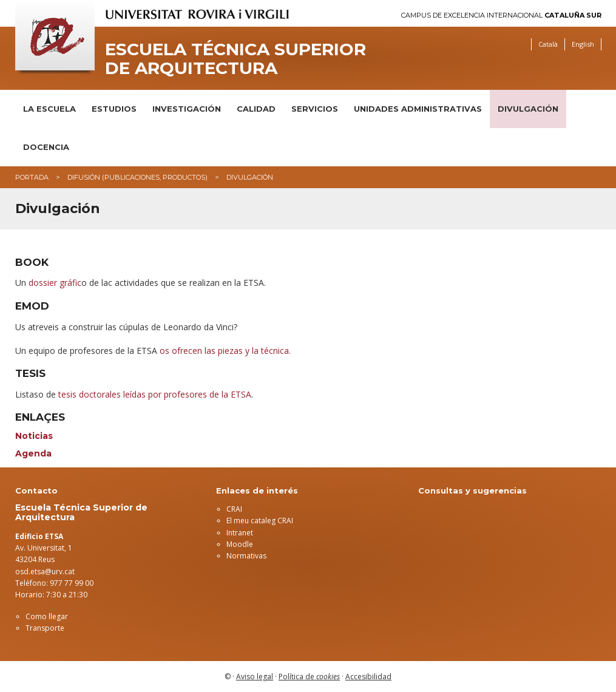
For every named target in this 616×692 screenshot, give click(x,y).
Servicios (315, 109)
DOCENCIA (46, 147)
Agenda (33, 453)
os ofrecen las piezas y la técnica (224, 351)
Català (548, 44)
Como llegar (47, 616)
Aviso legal (255, 677)
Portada (32, 177)
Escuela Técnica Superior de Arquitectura (235, 59)
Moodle (240, 544)
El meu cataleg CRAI (260, 521)
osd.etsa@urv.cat (45, 572)
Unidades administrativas (418, 109)
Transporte (45, 628)
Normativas (246, 556)
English (583, 44)
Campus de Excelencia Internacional (501, 15)
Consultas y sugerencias (472, 490)
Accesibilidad (368, 677)
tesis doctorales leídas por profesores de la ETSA (155, 394)
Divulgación (528, 109)
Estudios (114, 109)
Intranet (240, 533)
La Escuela (49, 109)
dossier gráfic (55, 283)
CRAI (234, 509)
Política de (309, 677)
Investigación (187, 109)
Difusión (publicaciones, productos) (137, 177)
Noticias (34, 436)
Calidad (256, 109)
